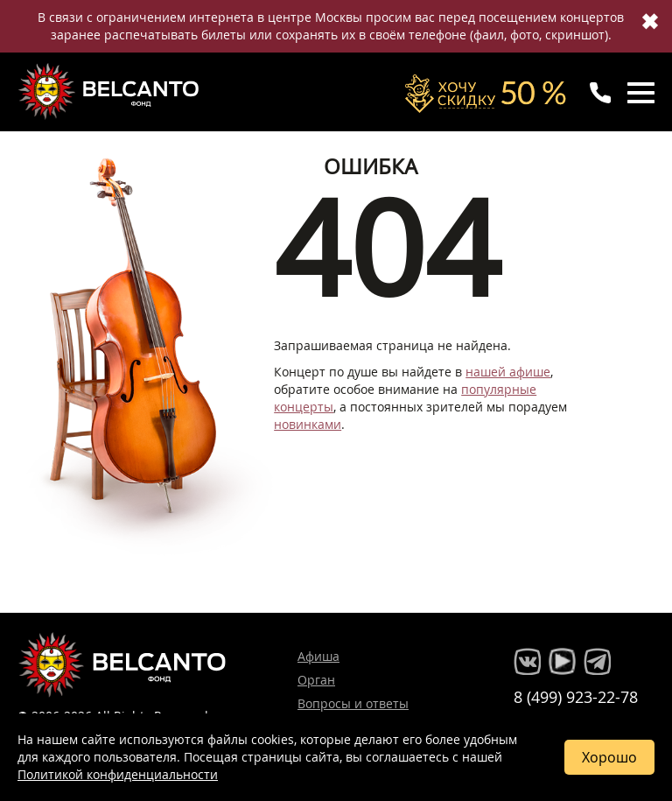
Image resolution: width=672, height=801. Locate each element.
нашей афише (508, 372)
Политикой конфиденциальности (118, 774)
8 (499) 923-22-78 (576, 697)
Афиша (318, 656)
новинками (308, 424)
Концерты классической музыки (110, 91)
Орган (316, 680)
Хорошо (609, 757)
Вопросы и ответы (353, 703)
